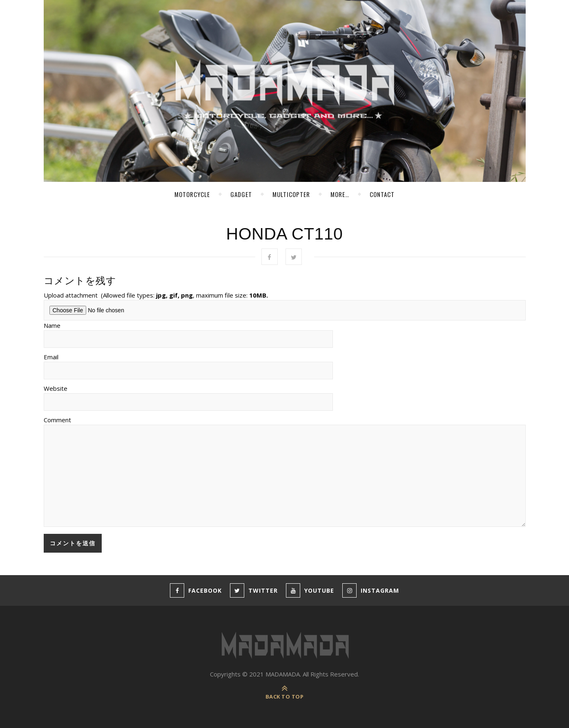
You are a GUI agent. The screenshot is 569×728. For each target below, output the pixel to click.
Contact (382, 194)
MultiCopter (291, 194)
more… (340, 194)
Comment (57, 420)
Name (52, 325)
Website (56, 388)
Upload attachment (156, 295)
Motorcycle (192, 194)
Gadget (241, 194)
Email (51, 357)
